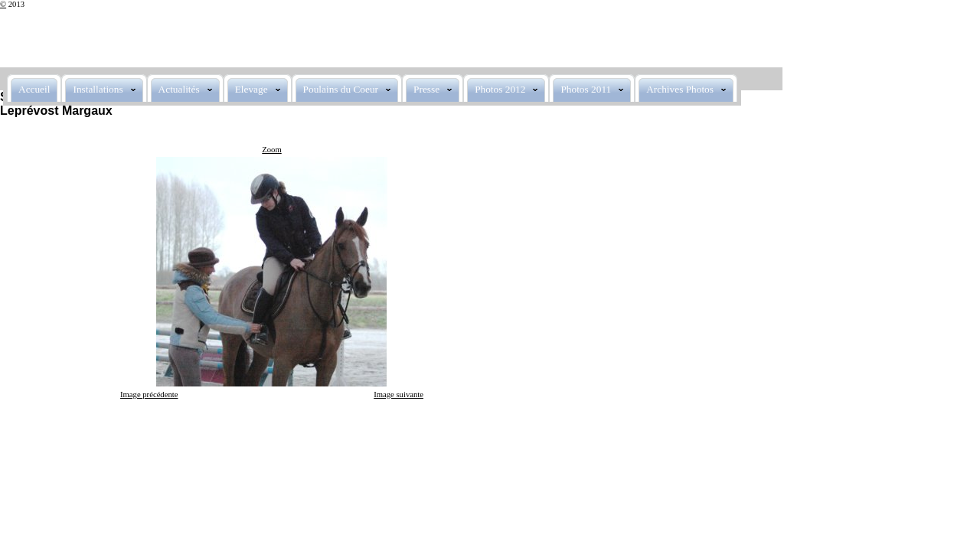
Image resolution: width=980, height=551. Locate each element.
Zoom (271, 150)
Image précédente (149, 395)
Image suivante (399, 395)
